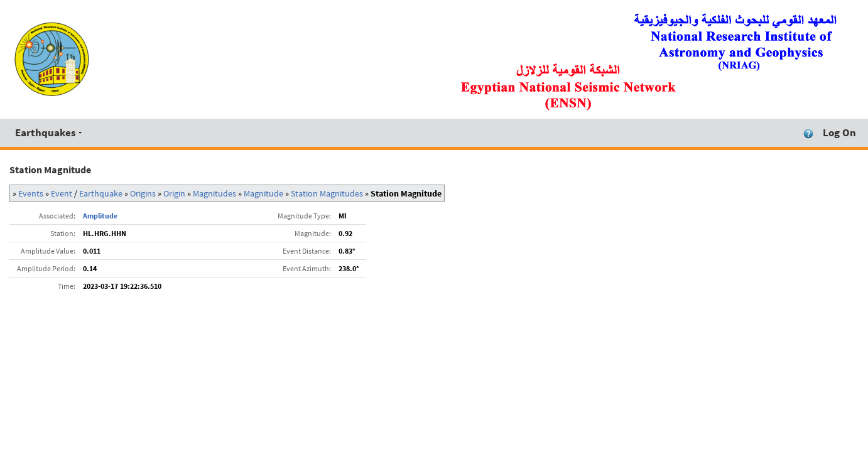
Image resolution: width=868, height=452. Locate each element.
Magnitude (263, 193)
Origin (174, 193)
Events (31, 193)
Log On (839, 132)
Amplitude (100, 216)
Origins (143, 193)
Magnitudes (214, 193)
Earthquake (101, 193)
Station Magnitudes (327, 193)
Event (62, 193)
